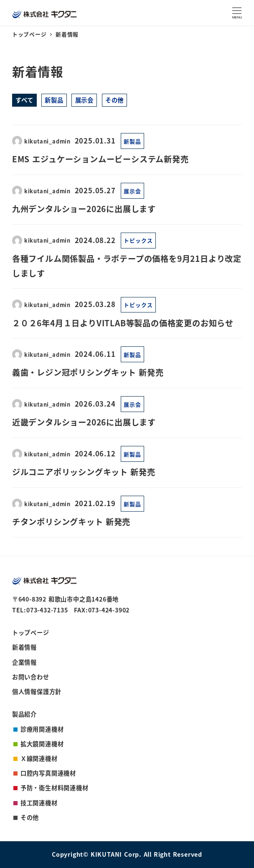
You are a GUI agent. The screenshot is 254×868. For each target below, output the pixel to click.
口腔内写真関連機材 (48, 773)
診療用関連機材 (42, 729)
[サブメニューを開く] (121, 99)
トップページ (31, 632)
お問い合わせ (31, 677)
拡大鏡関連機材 (42, 744)
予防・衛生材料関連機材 (55, 788)
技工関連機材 (39, 803)
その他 (114, 100)
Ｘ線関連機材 (39, 758)
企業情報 (24, 662)
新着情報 (24, 647)
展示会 (84, 100)
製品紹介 (24, 714)
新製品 (54, 100)
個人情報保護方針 (37, 691)
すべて (24, 100)
